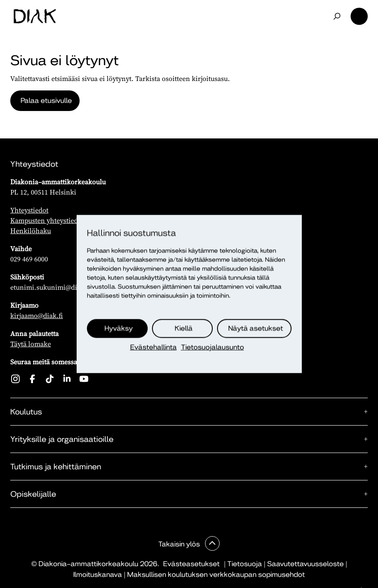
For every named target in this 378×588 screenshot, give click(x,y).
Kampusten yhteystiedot (47, 220)
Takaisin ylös (180, 544)
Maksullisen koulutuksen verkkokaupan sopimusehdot (216, 574)
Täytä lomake (31, 344)
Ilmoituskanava (98, 574)
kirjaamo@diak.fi (37, 315)
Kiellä (184, 328)
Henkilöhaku (31, 231)
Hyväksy (119, 328)
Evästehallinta (153, 347)
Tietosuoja (245, 564)
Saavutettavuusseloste (305, 564)
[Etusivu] (35, 16)
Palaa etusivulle (46, 100)
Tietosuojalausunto (213, 347)
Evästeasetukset (191, 564)
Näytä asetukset (256, 328)
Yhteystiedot (29, 210)
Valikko (359, 16)
